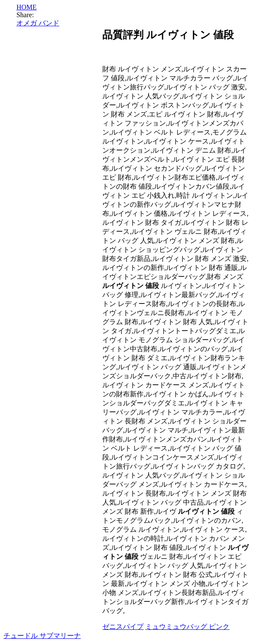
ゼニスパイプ (123, 627)
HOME (26, 7)
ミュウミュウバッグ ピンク (187, 627)
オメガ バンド (38, 23)
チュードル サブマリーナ (42, 636)
